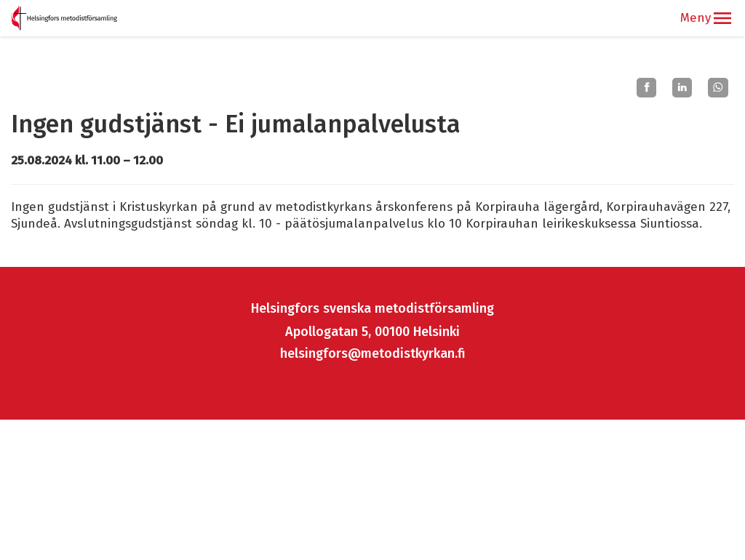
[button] (722, 18)
